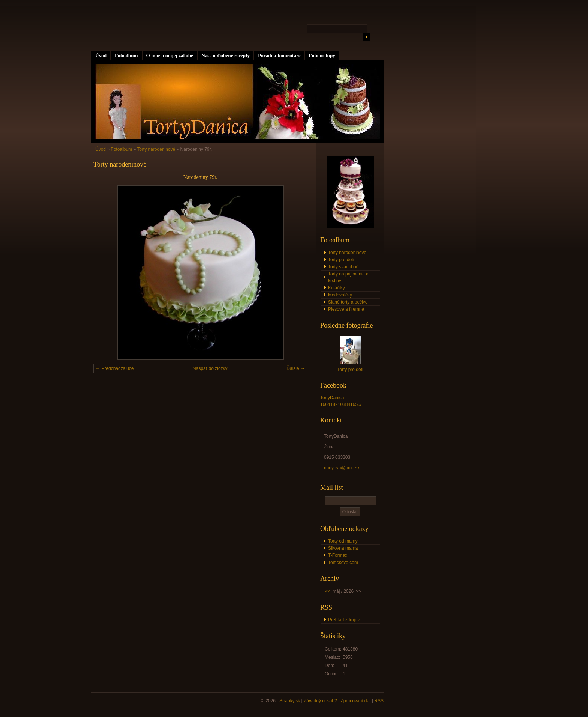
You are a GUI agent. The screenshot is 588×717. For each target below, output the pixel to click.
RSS (379, 701)
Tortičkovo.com (343, 562)
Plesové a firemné (346, 309)
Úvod (101, 55)
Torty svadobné (343, 267)
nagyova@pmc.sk (342, 468)
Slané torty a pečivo (348, 302)
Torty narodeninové (156, 149)
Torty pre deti (341, 260)
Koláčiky (337, 288)
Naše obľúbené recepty (226, 55)
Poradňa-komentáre (279, 55)
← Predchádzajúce (115, 368)
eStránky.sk (288, 701)
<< (328, 591)
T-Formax (338, 555)
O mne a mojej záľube (170, 55)
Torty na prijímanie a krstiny (348, 277)
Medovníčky (340, 295)
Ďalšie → (296, 368)
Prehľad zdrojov (344, 620)
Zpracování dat (355, 701)
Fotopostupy (322, 55)
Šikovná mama (343, 548)
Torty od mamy (343, 541)
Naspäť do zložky (210, 368)
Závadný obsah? (320, 701)
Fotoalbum (126, 55)
